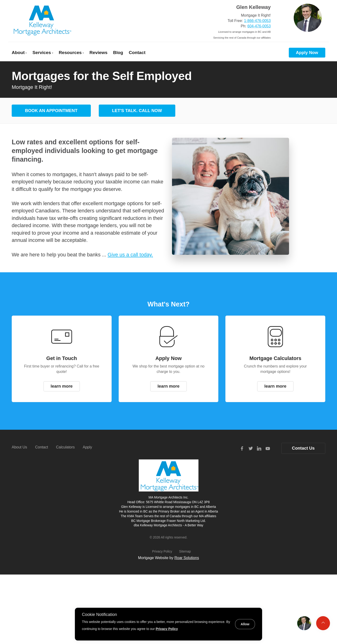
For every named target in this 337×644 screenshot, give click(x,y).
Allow (245, 624)
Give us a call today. (130, 255)
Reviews (98, 53)
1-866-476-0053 (257, 21)
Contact (137, 53)
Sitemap (185, 551)
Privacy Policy (162, 551)
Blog (118, 53)
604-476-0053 (259, 26)
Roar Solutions (187, 558)
